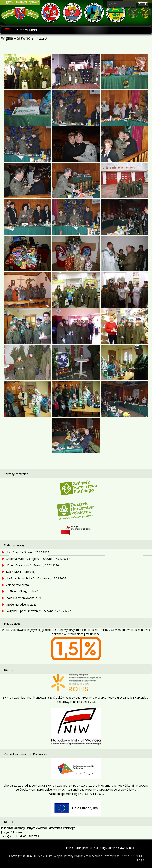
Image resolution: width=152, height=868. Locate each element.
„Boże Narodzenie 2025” (22, 604)
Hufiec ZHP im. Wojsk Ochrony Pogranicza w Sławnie (68, 856)
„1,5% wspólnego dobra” (22, 591)
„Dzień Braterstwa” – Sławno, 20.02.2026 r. (34, 565)
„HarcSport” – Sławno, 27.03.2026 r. (29, 552)
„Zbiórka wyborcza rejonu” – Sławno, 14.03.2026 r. (38, 559)
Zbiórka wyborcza (17, 585)
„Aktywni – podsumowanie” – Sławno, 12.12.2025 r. (39, 611)
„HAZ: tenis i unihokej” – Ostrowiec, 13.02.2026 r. (37, 578)
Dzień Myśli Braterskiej (21, 572)
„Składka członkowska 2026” (24, 598)
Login (141, 860)
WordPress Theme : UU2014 (123, 856)
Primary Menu (26, 30)
